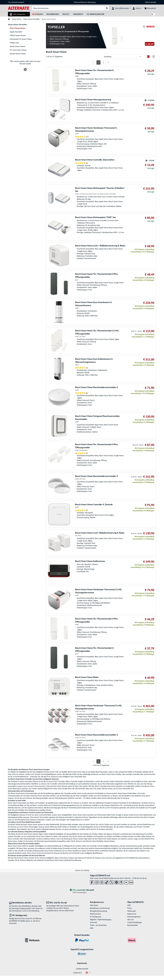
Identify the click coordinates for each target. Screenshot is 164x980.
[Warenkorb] (150, 8)
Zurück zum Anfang (82, 870)
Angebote (78, 14)
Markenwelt (131, 911)
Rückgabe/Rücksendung (98, 911)
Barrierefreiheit (133, 925)
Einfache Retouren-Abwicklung (85, 2)
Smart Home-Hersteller (31, 19)
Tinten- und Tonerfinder (98, 925)
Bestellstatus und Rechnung (100, 908)
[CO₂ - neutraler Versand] (82, 890)
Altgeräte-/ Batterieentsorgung (101, 920)
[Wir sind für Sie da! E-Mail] (63, 903)
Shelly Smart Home (17, 46)
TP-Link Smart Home (18, 50)
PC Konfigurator (96, 917)
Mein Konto (94, 905)
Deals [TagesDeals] (37, 14)
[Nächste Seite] (108, 62)
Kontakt (153, 2)
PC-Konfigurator (95, 14)
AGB (129, 905)
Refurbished (53, 14)
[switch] (153, 14)
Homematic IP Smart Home (21, 39)
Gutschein (94, 922)
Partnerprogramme (134, 917)
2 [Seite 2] (103, 62)
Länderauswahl (82, 969)
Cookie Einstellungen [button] (135, 922)
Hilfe (147, 2)
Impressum (82, 963)
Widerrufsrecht (95, 914)
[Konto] (138, 8)
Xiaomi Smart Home (18, 54)
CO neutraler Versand (16, 2)
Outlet (66, 14)
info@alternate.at (52, 911)
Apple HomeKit (16, 32)
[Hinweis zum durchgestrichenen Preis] (146, 100)
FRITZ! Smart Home (18, 35)
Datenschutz (132, 914)
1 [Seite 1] (98, 62)
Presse (130, 908)
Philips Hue (14, 43)
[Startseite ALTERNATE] (19, 8)
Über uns (131, 920)
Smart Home (17, 19)
